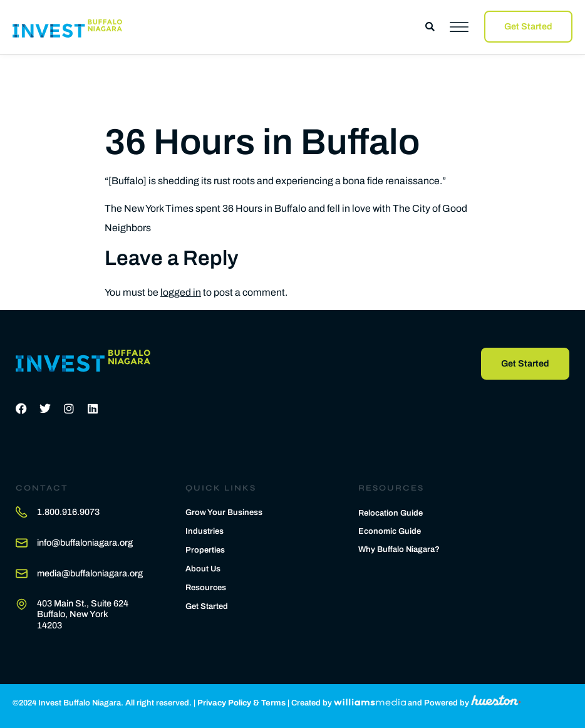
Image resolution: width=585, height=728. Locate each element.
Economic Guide (390, 531)
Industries (204, 531)
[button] (430, 27)
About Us (203, 569)
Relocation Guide (391, 513)
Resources (206, 588)
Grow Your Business (224, 512)
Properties (205, 550)
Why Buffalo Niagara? (399, 549)
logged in (181, 292)
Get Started (207, 606)
